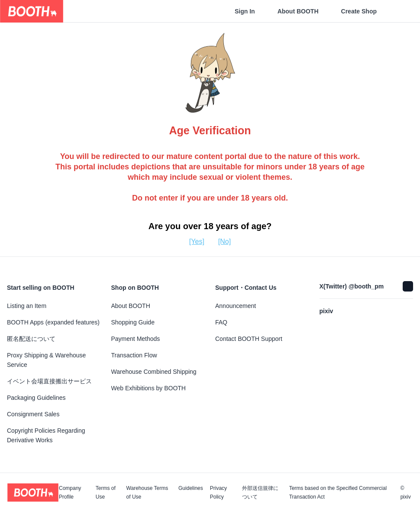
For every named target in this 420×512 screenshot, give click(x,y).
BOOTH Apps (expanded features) (53, 322)
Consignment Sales (33, 414)
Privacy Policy (218, 493)
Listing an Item (27, 306)
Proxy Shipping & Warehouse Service (46, 360)
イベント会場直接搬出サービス (49, 381)
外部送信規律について (260, 493)
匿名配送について (31, 339)
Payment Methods (136, 339)
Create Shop (359, 11)
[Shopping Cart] (399, 11)
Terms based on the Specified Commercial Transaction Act (338, 493)
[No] (225, 241)
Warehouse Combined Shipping (154, 372)
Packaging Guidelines (36, 398)
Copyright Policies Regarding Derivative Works (46, 435)
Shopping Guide (133, 322)
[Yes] (197, 241)
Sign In (245, 11)
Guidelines (191, 488)
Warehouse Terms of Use (147, 493)
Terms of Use (106, 493)
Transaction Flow (134, 355)
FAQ (221, 322)
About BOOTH (298, 11)
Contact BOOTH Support (249, 339)
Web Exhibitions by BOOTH (149, 388)
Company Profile (70, 493)
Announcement (236, 306)
